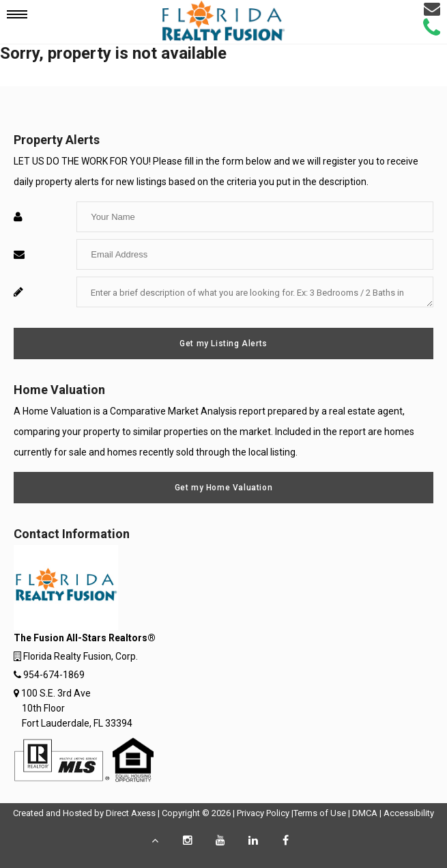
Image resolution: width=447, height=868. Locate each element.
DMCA (365, 813)
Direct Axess (131, 813)
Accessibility (409, 813)
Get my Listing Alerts (224, 344)
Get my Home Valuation (224, 488)
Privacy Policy (263, 813)
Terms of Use (320, 813)
